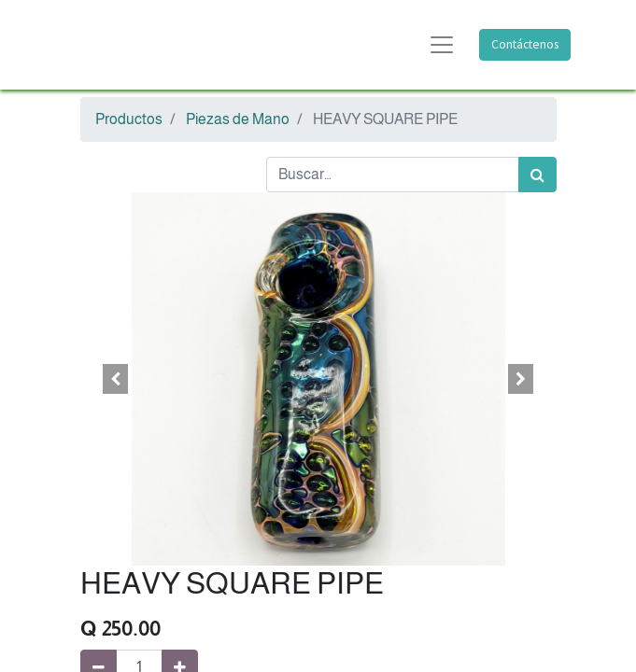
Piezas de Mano (238, 119)
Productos (129, 119)
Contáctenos (525, 44)
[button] (116, 379)
